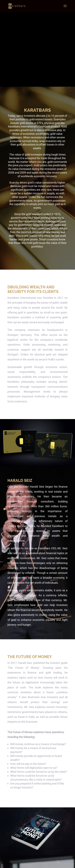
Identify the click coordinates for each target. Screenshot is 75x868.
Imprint (55, 864)
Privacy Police (45, 864)
